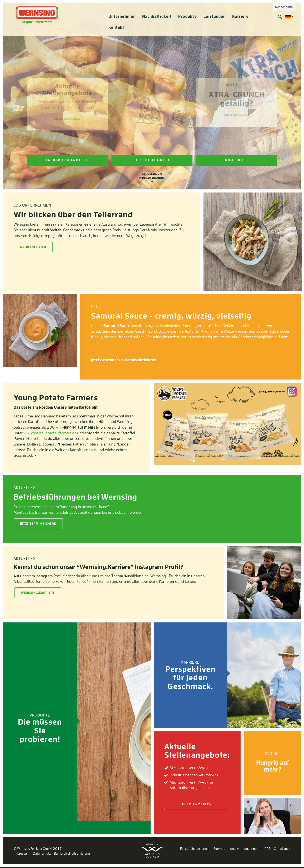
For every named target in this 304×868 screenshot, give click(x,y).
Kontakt (116, 27)
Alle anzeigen (197, 804)
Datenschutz (42, 853)
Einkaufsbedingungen (195, 849)
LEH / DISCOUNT (149, 160)
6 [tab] (125, 815)
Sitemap (219, 849)
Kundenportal (252, 849)
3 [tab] (112, 815)
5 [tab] (120, 815)
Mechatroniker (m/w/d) (189, 768)
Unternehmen (122, 16)
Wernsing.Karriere (38, 593)
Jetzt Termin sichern (38, 524)
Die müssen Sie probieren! (40, 730)
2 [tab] (107, 815)
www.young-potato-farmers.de (50, 433)
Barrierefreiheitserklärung (72, 853)
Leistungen (215, 16)
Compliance (282, 849)
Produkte (188, 16)
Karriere (240, 16)
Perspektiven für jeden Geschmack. (190, 677)
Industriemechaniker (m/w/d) (194, 775)
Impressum (22, 853)
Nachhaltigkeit (157, 16)
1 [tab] (103, 815)
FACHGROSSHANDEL (65, 160)
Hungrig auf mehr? (273, 766)
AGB (268, 849)
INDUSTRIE (234, 160)
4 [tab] (116, 815)
